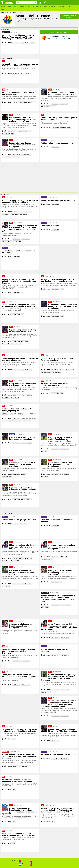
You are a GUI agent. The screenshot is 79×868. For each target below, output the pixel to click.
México (33, 863)
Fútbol (14, 13)
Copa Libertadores (64, 449)
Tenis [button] (69, 7)
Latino (21, 861)
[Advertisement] (59, 72)
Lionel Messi (27, 155)
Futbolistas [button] (38, 7)
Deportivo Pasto (18, 421)
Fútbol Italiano (55, 104)
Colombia (33, 861)
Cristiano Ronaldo (7, 157)
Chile (21, 865)
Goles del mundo (46, 692)
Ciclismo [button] (61, 7)
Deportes (9, 13)
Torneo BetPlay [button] (25, 7)
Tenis (23, 74)
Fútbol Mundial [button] (50, 7)
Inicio (3, 7)
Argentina (22, 863)
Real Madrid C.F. (6, 214)
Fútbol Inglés (15, 214)
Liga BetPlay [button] (12, 7)
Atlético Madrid (28, 131)
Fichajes (63, 370)
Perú (32, 865)
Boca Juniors (55, 449)
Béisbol (4, 9)
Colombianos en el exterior (28, 419)
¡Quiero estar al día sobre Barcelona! (69, 17)
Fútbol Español (28, 43)
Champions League (17, 43)
